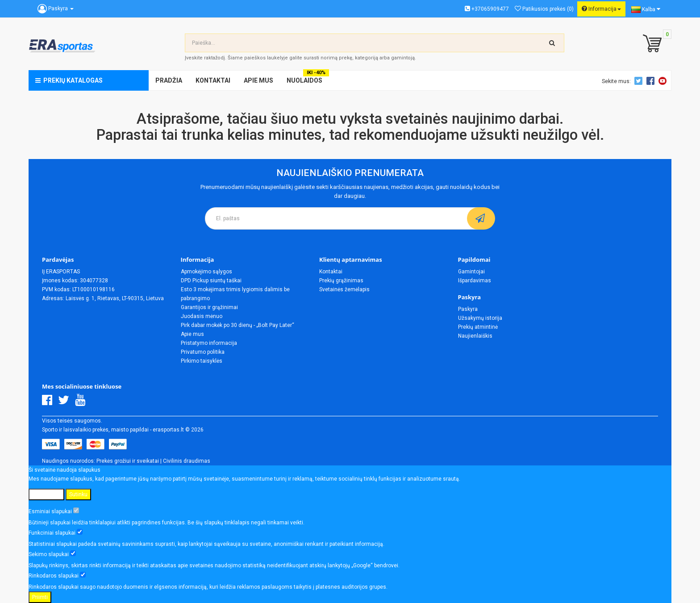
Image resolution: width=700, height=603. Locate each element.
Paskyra (468, 309)
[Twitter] (66, 402)
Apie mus (192, 334)
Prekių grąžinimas (341, 281)
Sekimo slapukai (52, 554)
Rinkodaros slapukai (57, 575)
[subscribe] (481, 218)
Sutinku (78, 494)
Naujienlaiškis (475, 336)
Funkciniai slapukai (56, 532)
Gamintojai (471, 272)
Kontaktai (331, 272)
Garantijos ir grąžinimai (209, 307)
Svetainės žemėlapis (344, 289)
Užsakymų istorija (480, 318)
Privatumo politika (203, 352)
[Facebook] (49, 402)
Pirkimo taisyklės (202, 361)
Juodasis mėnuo (202, 316)
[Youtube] (82, 402)
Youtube (664, 81)
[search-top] (552, 43)
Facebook (652, 81)
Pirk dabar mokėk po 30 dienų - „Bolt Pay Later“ (237, 325)
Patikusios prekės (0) (544, 9)
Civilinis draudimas (187, 461)
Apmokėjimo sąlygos (206, 272)
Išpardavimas (475, 281)
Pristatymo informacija (209, 343)
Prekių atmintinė (478, 327)
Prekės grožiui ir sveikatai (128, 461)
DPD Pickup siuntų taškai (211, 281)
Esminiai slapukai (54, 511)
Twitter (640, 81)
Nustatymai (46, 494)
